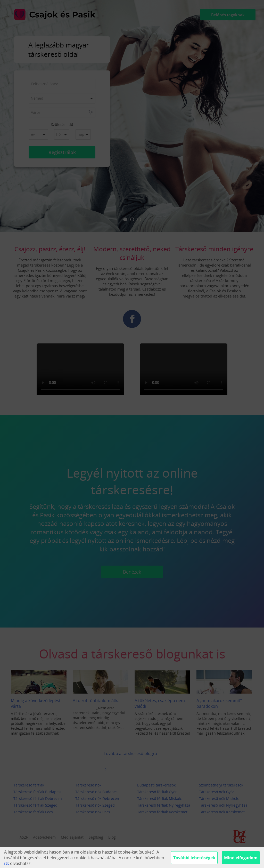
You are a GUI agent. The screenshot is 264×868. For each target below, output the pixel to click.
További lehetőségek (194, 858)
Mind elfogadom (241, 858)
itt (7, 863)
